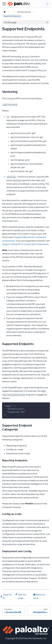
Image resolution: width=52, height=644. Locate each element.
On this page (10, 22)
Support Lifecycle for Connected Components (25, 244)
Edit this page (21, 596)
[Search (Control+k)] (47, 4)
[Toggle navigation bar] (4, 4)
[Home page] (5, 12)
